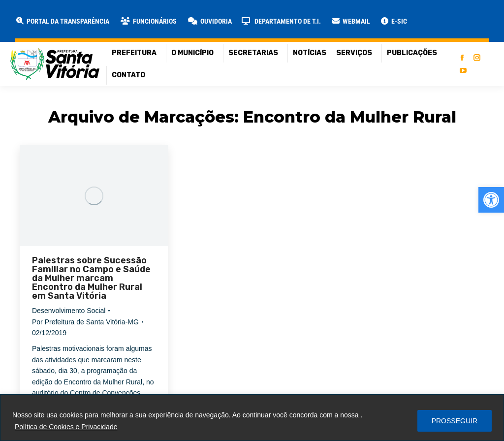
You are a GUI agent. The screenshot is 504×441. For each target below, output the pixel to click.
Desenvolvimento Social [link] (69, 311)
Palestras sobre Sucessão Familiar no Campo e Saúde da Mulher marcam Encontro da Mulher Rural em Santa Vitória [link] (91, 278)
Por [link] (85, 322)
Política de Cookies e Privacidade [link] (66, 427)
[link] (491, 200)
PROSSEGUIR (455, 421)
